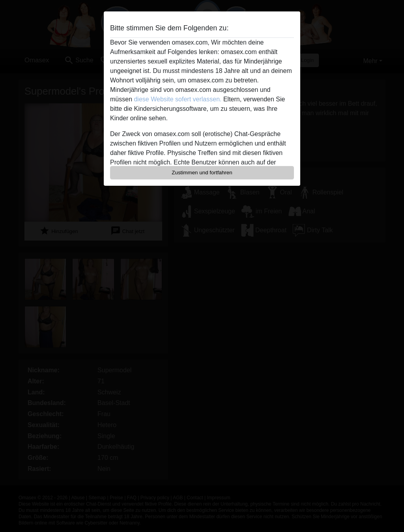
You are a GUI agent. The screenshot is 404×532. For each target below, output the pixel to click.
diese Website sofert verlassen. (178, 99)
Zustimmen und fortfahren (202, 173)
